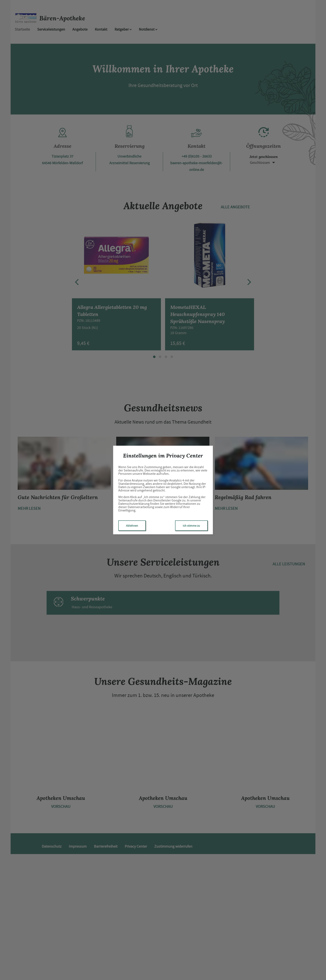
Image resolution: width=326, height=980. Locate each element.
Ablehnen (132, 526)
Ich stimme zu (191, 526)
